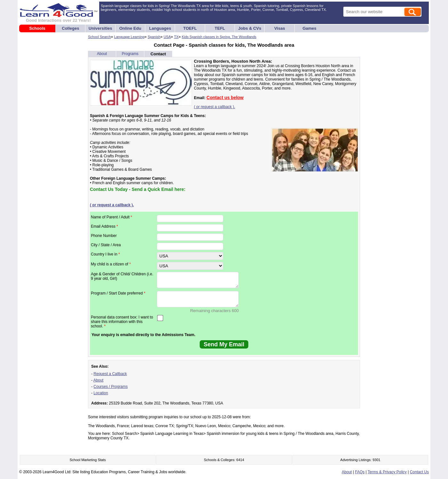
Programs (130, 54)
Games (309, 28)
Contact (158, 54)
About (102, 54)
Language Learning (129, 37)
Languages (160, 28)
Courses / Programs (111, 387)
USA (167, 37)
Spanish (154, 37)
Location (101, 393)
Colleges (70, 28)
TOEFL (190, 28)
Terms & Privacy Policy (387, 472)
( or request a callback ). (215, 107)
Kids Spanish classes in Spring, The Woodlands (219, 37)
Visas (280, 28)
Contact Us (419, 472)
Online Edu (130, 28)
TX (176, 37)
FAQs (360, 472)
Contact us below (225, 98)
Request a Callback (110, 374)
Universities (100, 28)
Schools (37, 28)
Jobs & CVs (250, 28)
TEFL (220, 28)
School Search (100, 37)
